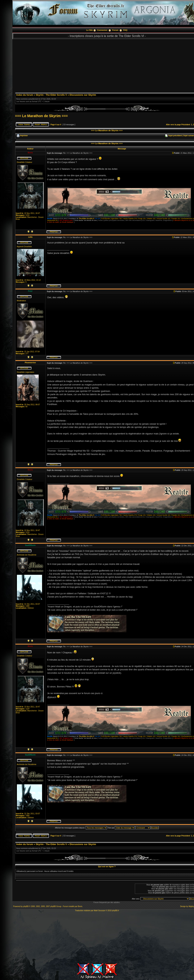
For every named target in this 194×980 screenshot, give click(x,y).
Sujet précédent (175, 136)
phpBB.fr (116, 911)
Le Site (90, 30)
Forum (115, 30)
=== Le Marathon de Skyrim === (42, 116)
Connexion (102, 30)
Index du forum (25, 95)
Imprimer (24, 136)
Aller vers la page (173, 125)
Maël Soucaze (100, 911)
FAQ (125, 30)
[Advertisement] (97, 937)
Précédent (186, 125)
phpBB (26, 906)
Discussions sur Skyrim (83, 95)
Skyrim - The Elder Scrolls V (51, 95)
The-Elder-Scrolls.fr (86, 219)
